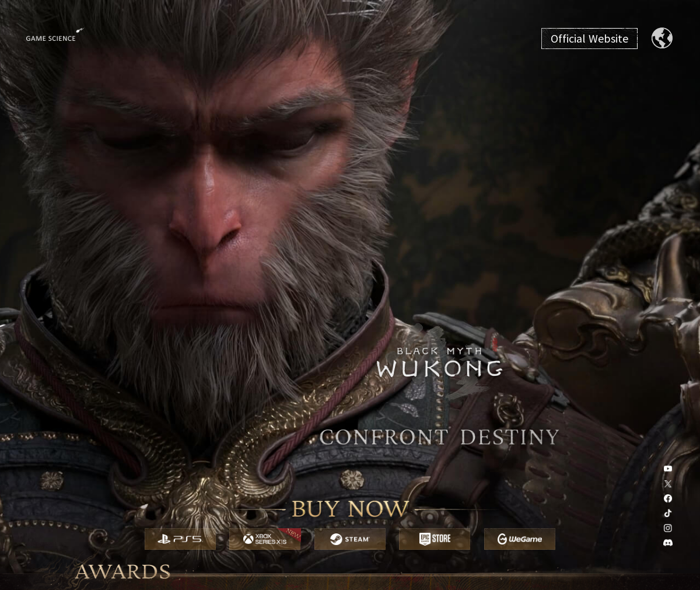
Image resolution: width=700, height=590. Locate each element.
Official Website (589, 39)
